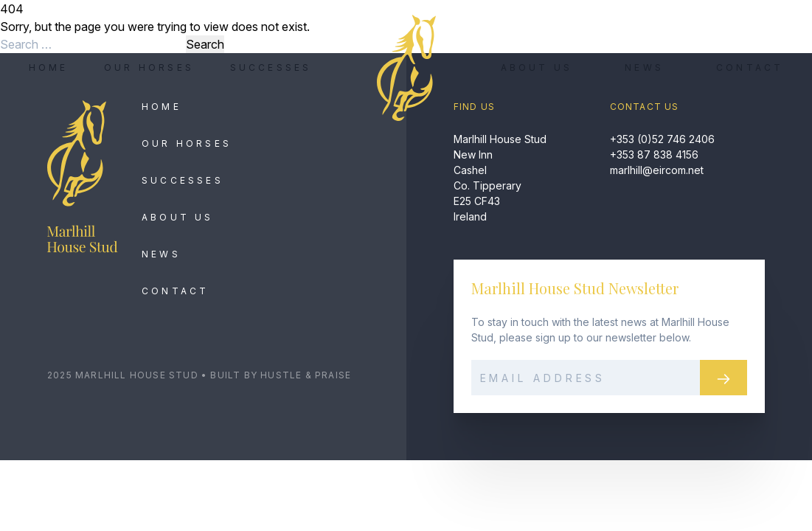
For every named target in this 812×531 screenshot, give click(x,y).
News (644, 67)
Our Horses (149, 67)
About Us (537, 67)
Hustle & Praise (306, 375)
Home (49, 67)
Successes (271, 67)
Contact (750, 67)
